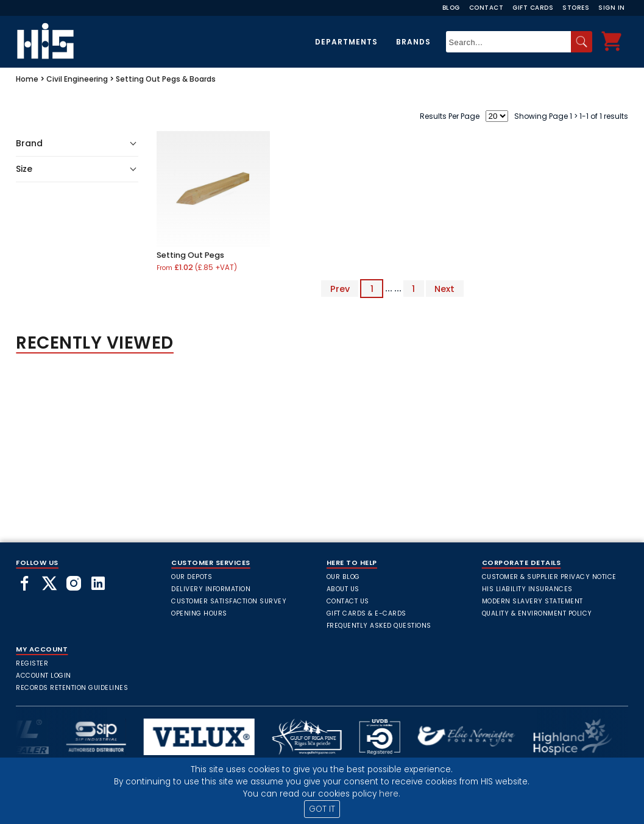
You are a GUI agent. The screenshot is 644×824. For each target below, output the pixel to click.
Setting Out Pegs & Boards (166, 79)
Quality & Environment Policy (537, 613)
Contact (487, 8)
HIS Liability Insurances (527, 589)
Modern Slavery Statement (533, 601)
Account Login (44, 676)
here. (390, 794)
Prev (340, 288)
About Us (343, 589)
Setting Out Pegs (190, 255)
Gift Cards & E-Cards (366, 613)
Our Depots (192, 577)
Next (444, 288)
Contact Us (348, 601)
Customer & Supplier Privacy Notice (549, 577)
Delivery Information (211, 589)
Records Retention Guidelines (72, 688)
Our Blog (343, 577)
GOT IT (322, 809)
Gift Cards (533, 8)
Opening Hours (199, 613)
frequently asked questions (379, 626)
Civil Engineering (77, 79)
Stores (576, 8)
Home (27, 79)
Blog (451, 8)
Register (32, 663)
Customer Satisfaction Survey (229, 601)
